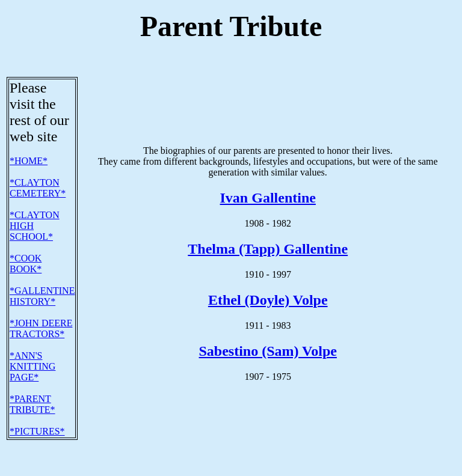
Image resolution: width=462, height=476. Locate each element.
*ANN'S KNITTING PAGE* (32, 343)
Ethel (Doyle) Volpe (268, 276)
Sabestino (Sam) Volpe (268, 328)
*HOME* (29, 137)
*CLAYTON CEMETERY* (38, 164)
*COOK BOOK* (26, 240)
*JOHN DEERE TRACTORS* (41, 305)
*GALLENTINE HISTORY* (42, 273)
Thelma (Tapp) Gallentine (268, 225)
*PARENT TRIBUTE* (32, 381)
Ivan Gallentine (268, 174)
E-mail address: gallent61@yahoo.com (66, 442)
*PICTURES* (37, 408)
